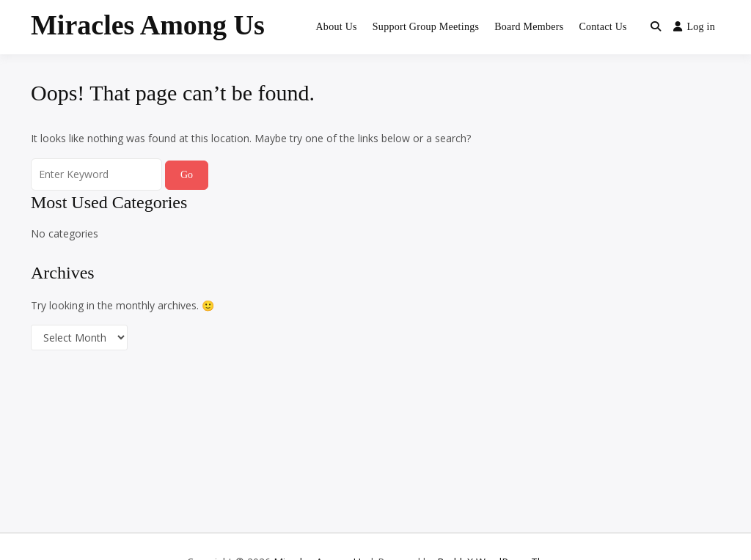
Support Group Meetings (426, 27)
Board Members (529, 27)
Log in (694, 27)
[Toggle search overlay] (656, 27)
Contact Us (602, 27)
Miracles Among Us (148, 25)
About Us (336, 27)
